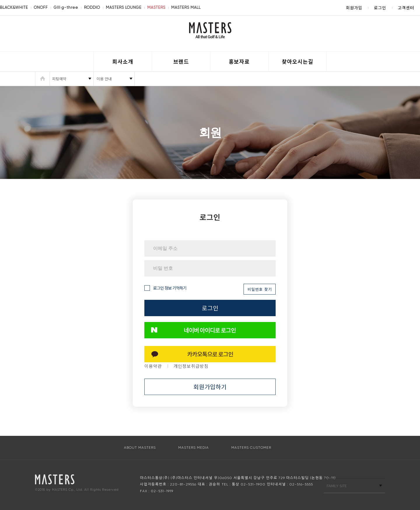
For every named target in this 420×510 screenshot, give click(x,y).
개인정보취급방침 (191, 366)
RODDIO (92, 7)
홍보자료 (239, 61)
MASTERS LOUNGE (124, 7)
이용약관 (153, 366)
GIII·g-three (66, 7)
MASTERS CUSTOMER (251, 448)
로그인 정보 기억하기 (165, 288)
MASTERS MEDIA (194, 448)
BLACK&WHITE (14, 7)
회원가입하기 (210, 387)
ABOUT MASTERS (140, 448)
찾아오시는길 (297, 61)
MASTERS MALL (186, 7)
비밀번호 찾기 (260, 289)
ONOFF (41, 7)
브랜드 (181, 61)
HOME (42, 79)
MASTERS (156, 7)
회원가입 (354, 8)
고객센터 (406, 8)
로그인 (380, 8)
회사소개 (123, 61)
